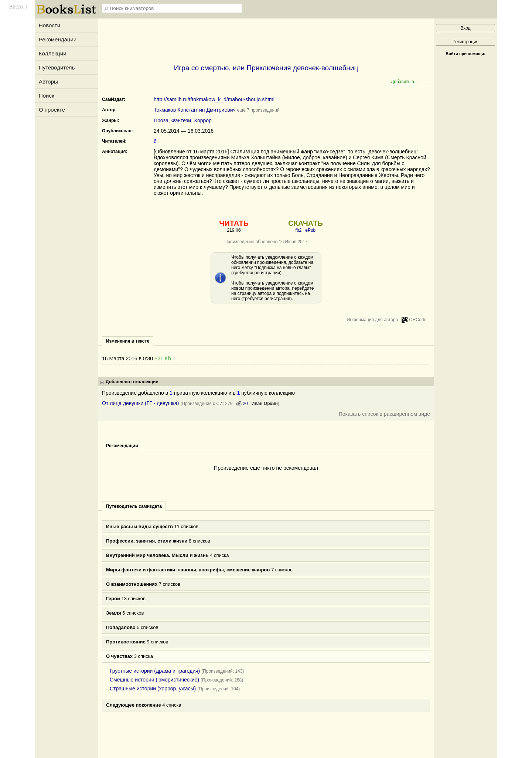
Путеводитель (57, 67)
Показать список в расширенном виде (384, 414)
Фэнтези (181, 120)
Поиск (47, 96)
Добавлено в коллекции (132, 382)
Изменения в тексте (128, 341)
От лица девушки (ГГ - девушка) (141, 403)
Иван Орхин (265, 404)
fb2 (299, 230)
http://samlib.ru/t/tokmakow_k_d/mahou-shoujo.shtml (214, 99)
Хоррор (203, 120)
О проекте (52, 110)
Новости (50, 25)
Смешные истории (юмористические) (154, 680)
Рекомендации (58, 39)
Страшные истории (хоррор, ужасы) (153, 689)
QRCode (418, 320)
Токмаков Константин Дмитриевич (195, 110)
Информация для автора (373, 320)
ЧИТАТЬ (234, 223)
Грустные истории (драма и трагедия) (155, 671)
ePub (310, 230)
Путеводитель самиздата (134, 506)
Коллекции (53, 53)
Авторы (48, 81)
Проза (161, 120)
